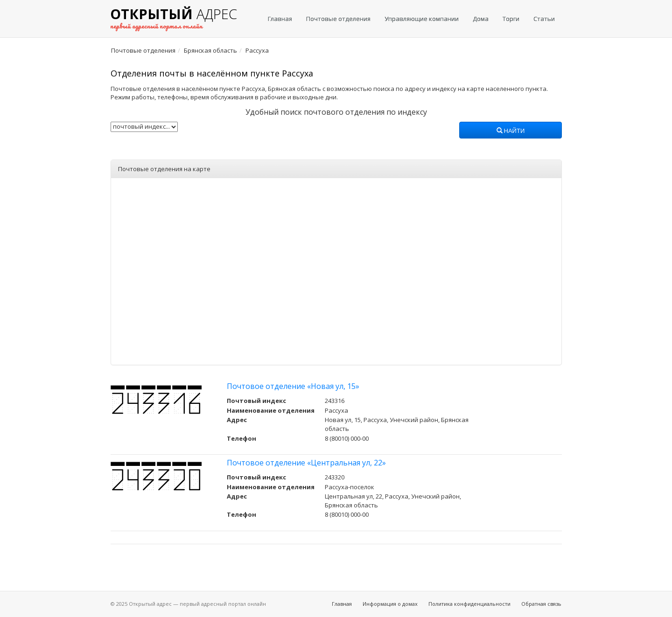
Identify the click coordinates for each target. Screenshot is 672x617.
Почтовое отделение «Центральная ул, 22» (306, 463)
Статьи (544, 19)
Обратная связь (541, 604)
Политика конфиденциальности (469, 604)
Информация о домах (390, 604)
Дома (481, 19)
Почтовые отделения (338, 19)
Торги (511, 19)
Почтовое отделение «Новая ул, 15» (293, 386)
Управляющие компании (422, 19)
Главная (280, 19)
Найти (511, 131)
